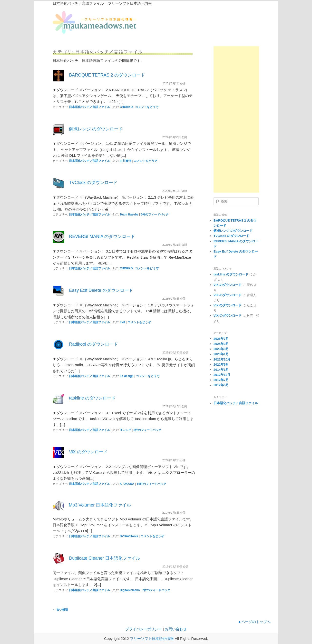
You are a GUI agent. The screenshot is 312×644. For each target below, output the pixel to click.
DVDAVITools (129, 536)
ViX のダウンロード (88, 452)
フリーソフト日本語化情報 (152, 639)
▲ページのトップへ (254, 622)
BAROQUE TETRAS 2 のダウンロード (107, 75)
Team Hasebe (129, 215)
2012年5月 (221, 385)
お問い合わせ (176, 629)
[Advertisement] (236, 119)
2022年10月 (222, 359)
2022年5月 (221, 365)
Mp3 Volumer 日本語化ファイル (100, 505)
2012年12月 (222, 375)
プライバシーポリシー (144, 629)
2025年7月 (221, 339)
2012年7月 (221, 380)
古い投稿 (60, 610)
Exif (122, 322)
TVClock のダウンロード (93, 183)
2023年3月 (221, 349)
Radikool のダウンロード (93, 344)
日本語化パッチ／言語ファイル (89, 107)
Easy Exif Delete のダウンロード (101, 290)
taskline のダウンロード (92, 398)
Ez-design (127, 376)
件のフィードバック (155, 215)
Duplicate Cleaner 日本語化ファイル (105, 558)
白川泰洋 (126, 161)
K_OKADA (127, 484)
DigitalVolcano (130, 590)
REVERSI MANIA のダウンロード (102, 236)
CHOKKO (126, 107)
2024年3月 (221, 344)
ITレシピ (125, 430)
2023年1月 (221, 354)
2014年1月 (221, 370)
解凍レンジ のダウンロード (96, 129)
